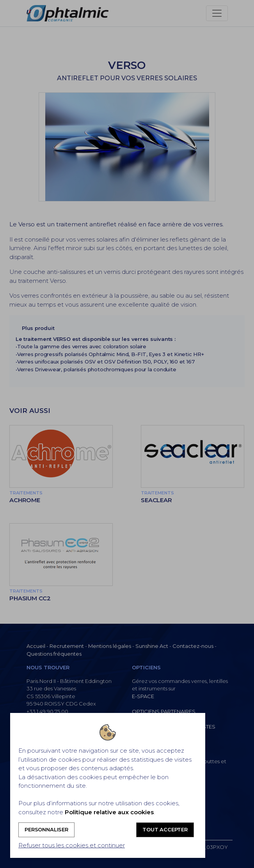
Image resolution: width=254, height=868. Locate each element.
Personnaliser (46, 829)
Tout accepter (165, 829)
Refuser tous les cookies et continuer (72, 845)
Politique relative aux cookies (109, 812)
